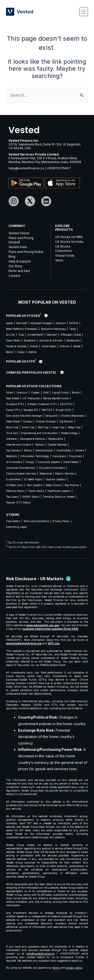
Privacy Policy (61, 521)
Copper (35, 393)
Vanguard (51, 416)
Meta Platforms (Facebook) (22, 329)
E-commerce (13, 479)
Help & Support (20, 261)
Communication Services (21, 474)
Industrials (59, 456)
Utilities (79, 450)
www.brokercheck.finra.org (24, 643)
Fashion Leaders (56, 479)
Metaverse (46, 474)
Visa (21, 335)
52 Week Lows (14, 485)
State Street (13, 421)
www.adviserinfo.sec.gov (43, 625)
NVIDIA (74, 323)
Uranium (22, 393)
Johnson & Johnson (51, 340)
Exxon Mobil (13, 340)
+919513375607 (59, 168)
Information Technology (35, 456)
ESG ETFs (66, 404)
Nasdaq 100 (31, 410)
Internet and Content (19, 445)
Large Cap (58, 427)
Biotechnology (70, 433)
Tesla (73, 329)
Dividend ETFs (15, 404)
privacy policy (74, 968)
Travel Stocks (36, 491)
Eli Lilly (11, 335)
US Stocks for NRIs (69, 237)
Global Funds (65, 256)
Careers (14, 276)
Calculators (13, 521)
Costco (21, 352)
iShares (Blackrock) (73, 416)
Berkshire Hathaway (54, 329)
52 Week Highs (33, 479)
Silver (10, 393)
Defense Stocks (15, 491)
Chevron (64, 346)
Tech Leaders (34, 485)
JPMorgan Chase (71, 335)
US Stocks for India (69, 242)
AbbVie (32, 352)
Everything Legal (16, 527)
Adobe (77, 346)
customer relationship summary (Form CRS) (50, 629)
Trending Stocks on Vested (59, 497)
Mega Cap (74, 427)
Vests (59, 260)
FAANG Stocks (31, 497)
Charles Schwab (46, 421)
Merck (10, 352)
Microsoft (22, 323)
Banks (28, 450)
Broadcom (30, 340)
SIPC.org (54, 643)
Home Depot (49, 346)
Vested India (18, 247)
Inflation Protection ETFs (42, 404)
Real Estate (13, 398)
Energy (30, 462)
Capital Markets (57, 445)
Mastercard (73, 340)
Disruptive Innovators (52, 468)
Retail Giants (53, 485)
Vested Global (19, 233)
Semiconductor (44, 450)
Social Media (71, 462)
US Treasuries (31, 398)
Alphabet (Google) (41, 323)
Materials (12, 456)
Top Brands (66, 421)
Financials (76, 456)
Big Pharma (72, 485)
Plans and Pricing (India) (26, 252)
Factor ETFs (13, 410)
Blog (12, 257)
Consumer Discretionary (21, 468)
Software (11, 439)
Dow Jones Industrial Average (24, 416)
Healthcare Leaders (59, 491)
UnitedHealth (35, 335)
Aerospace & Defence (32, 439)
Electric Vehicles (65, 474)
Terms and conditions (36, 521)
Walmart (52, 335)
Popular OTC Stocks (18, 502)
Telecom (39, 445)
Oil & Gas (12, 433)
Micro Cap (12, 427)
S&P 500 (47, 410)
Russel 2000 (63, 410)
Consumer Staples (49, 462)
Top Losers (12, 497)
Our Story (15, 266)
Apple (9, 323)
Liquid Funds (60, 393)
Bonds (76, 393)
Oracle (34, 346)
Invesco (28, 421)
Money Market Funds (56, 398)
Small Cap (28, 427)
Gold (46, 393)
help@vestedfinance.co (26, 168)
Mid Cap (43, 427)
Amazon (61, 323)
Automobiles (64, 450)
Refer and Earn (19, 271)
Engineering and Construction (39, 433)
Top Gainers (13, 450)
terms (56, 968)
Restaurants (56, 439)
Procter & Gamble (16, 346)
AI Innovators (14, 462)
